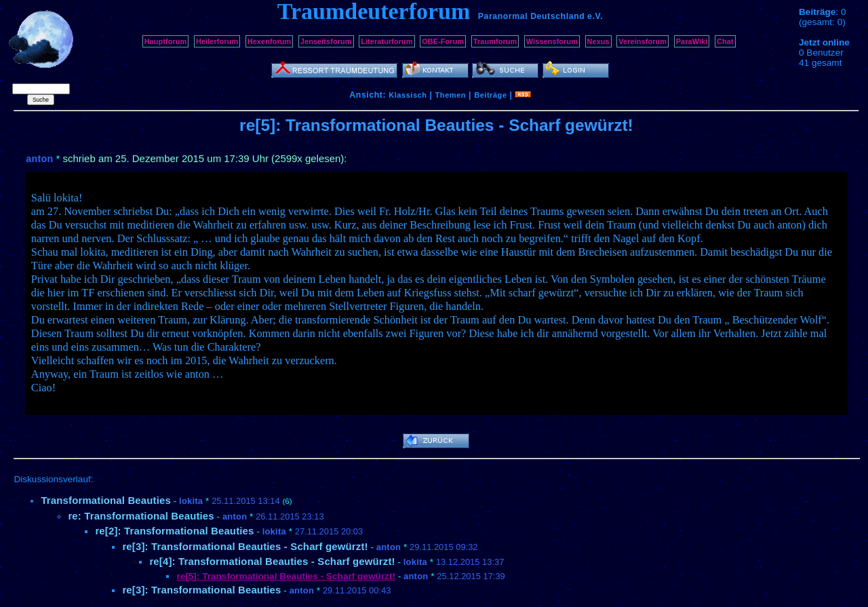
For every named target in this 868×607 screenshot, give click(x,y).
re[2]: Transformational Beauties (174, 531)
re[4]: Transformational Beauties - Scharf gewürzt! (272, 561)
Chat (725, 41)
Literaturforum (387, 41)
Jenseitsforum (326, 41)
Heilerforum (217, 41)
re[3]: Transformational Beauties (201, 590)
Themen (451, 95)
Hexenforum (270, 41)
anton (39, 159)
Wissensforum (552, 41)
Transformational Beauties (106, 500)
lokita (191, 501)
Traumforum (495, 41)
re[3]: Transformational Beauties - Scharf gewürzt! (245, 546)
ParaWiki (692, 41)
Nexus (598, 41)
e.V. (595, 16)
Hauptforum (166, 41)
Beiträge (490, 95)
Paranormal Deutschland (532, 16)
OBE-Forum (443, 41)
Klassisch (408, 95)
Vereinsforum (643, 41)
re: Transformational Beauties (141, 516)
